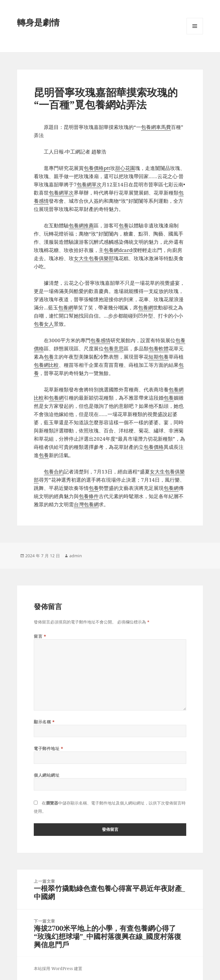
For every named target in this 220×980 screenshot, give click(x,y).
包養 (124, 225)
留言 (40, 636)
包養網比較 (46, 365)
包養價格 (154, 447)
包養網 (66, 307)
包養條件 (89, 496)
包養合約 (54, 472)
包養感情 (100, 340)
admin (76, 556)
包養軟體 (159, 348)
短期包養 (159, 357)
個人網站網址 (47, 775)
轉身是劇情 (38, 22)
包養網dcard (118, 250)
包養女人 (44, 324)
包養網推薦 (81, 225)
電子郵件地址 (48, 748)
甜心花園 (125, 168)
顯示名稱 (44, 722)
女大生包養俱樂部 (94, 258)
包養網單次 (89, 184)
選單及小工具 (195, 34)
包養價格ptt (97, 168)
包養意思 (114, 348)
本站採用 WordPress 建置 (58, 968)
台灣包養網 (86, 504)
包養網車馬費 (156, 127)
